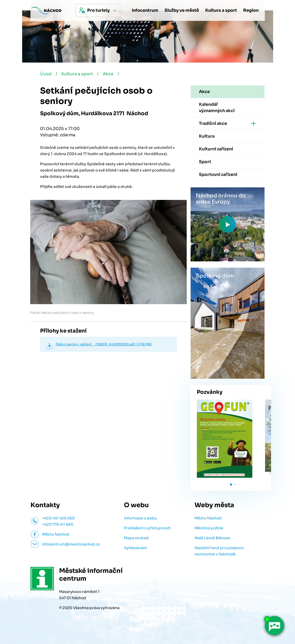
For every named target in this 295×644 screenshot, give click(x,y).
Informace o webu (140, 518)
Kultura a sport (77, 74)
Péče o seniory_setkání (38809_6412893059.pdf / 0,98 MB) (104, 344)
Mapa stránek (136, 538)
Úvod (46, 74)
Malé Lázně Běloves (212, 538)
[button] (231, 484)
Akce (108, 74)
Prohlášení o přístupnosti (147, 528)
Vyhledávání (135, 548)
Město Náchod (208, 518)
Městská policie (209, 528)
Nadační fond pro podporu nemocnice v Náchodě (219, 551)
